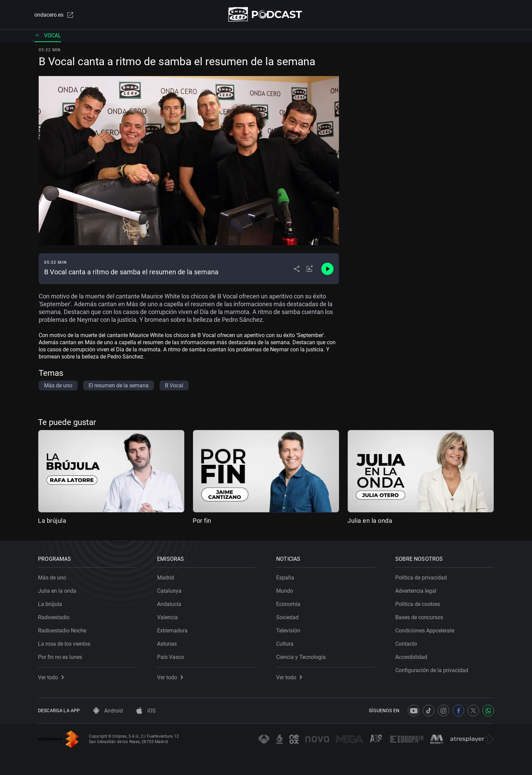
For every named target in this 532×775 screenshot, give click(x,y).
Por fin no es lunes (60, 657)
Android (108, 711)
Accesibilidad (411, 657)
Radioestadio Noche (62, 631)
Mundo (285, 591)
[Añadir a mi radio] (310, 269)
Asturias (167, 644)
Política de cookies (418, 604)
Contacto (406, 644)
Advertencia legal (416, 591)
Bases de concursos (419, 617)
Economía (288, 604)
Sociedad (287, 617)
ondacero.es (54, 15)
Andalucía (169, 604)
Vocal (48, 35)
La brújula (52, 521)
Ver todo (51, 677)
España (285, 578)
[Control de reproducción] (327, 269)
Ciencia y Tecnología (301, 657)
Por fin (202, 521)
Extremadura (172, 631)
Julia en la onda (370, 521)
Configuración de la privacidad (432, 670)
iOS (146, 711)
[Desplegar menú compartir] (297, 269)
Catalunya (169, 591)
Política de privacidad (421, 578)
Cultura (285, 644)
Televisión (288, 631)
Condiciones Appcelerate (425, 631)
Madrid (166, 578)
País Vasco (170, 657)
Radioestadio (54, 617)
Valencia (167, 617)
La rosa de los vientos (64, 644)
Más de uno (52, 578)
